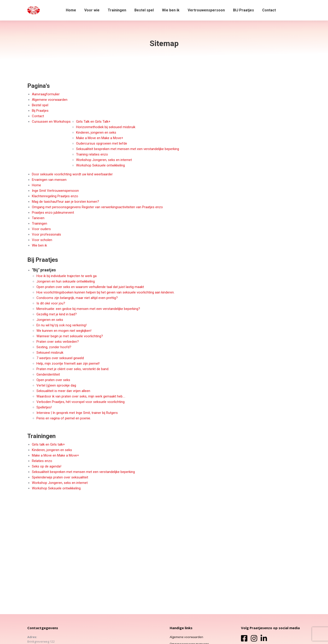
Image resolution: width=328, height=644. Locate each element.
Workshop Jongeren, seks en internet (104, 160)
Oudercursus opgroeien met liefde (102, 143)
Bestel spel (40, 105)
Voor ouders (41, 229)
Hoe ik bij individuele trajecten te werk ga (67, 276)
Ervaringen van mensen (49, 180)
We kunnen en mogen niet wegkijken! (64, 331)
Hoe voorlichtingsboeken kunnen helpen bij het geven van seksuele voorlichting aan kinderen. (105, 292)
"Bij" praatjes (44, 270)
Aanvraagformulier (46, 94)
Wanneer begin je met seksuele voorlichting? (70, 336)
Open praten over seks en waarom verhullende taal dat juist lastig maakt (90, 287)
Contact (38, 116)
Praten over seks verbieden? (58, 342)
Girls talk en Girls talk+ (48, 444)
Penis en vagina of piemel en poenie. (64, 418)
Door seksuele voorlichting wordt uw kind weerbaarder (72, 174)
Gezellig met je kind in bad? (57, 314)
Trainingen (40, 223)
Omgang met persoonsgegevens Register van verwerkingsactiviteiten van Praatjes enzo (97, 207)
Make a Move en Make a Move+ (100, 138)
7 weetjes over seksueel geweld (60, 358)
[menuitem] (71, 10)
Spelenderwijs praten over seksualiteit (60, 477)
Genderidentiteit (48, 374)
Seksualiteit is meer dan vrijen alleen (63, 391)
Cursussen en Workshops (51, 122)
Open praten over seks (53, 380)
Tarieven (38, 218)
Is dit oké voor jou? (51, 303)
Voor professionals (46, 234)
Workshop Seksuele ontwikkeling (100, 165)
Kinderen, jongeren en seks (96, 132)
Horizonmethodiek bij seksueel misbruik (106, 127)
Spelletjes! (44, 407)
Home (36, 185)
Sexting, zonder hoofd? (54, 347)
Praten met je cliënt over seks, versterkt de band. (73, 369)
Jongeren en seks (50, 320)
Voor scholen (42, 240)
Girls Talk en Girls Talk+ (93, 122)
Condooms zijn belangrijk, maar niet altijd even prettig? (77, 298)
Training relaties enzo (92, 154)
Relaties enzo (42, 461)
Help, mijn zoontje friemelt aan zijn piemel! (68, 364)
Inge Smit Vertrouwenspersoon (55, 191)
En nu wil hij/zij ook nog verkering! (61, 325)
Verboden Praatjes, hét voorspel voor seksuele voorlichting (81, 402)
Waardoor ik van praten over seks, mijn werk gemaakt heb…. (81, 396)
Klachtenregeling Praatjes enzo (55, 196)
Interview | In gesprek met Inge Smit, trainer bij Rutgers (77, 413)
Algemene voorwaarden (50, 100)
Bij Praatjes (40, 111)
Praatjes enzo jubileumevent (53, 213)
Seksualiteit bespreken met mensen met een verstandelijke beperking (128, 149)
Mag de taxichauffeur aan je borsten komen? (65, 202)
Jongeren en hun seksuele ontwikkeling (66, 281)
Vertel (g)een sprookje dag (56, 385)
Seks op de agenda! (47, 466)
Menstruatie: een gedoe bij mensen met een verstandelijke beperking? (88, 309)
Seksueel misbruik (50, 353)
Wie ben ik (39, 245)
